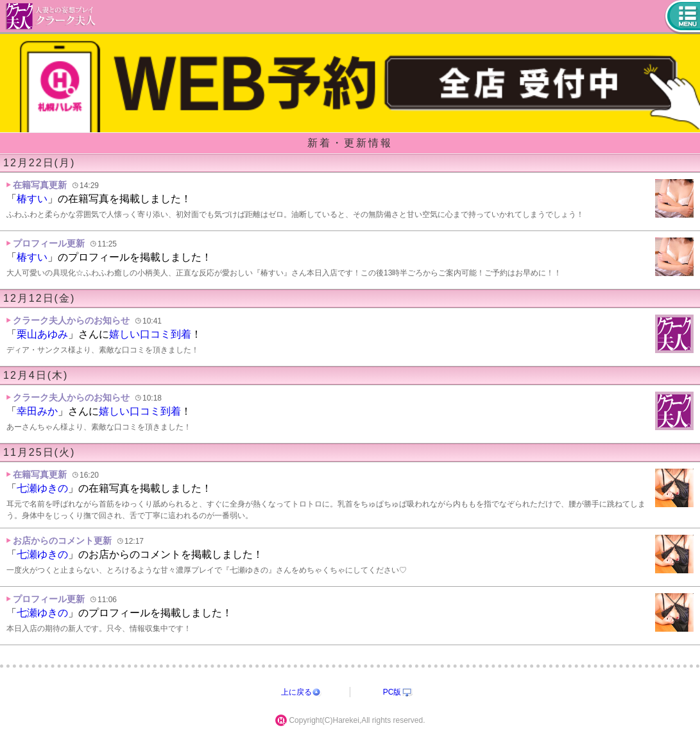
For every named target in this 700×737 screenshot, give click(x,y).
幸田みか (37, 411)
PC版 (392, 692)
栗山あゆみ (42, 334)
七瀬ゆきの (42, 488)
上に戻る (296, 692)
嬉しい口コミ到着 (150, 334)
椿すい (32, 199)
